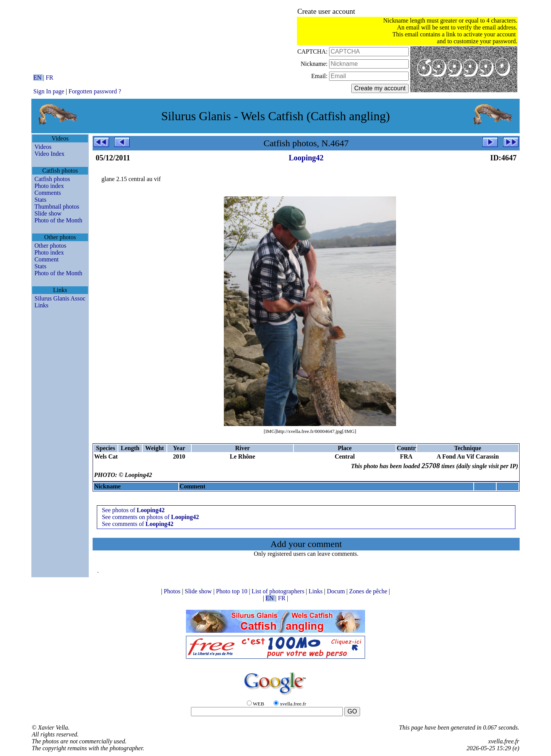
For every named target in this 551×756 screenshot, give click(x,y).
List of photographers (279, 591)
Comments (48, 193)
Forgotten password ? (95, 91)
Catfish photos (52, 179)
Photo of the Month (58, 220)
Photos (173, 591)
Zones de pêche (369, 591)
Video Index (50, 154)
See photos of (133, 510)
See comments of (138, 524)
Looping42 (306, 158)
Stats (40, 200)
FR (50, 78)
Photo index (49, 186)
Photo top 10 (233, 591)
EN (38, 78)
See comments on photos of (150, 517)
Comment (46, 259)
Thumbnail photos (57, 207)
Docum (337, 591)
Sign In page (49, 91)
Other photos (50, 246)
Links (41, 305)
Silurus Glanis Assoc (60, 298)
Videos (43, 147)
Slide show (48, 213)
